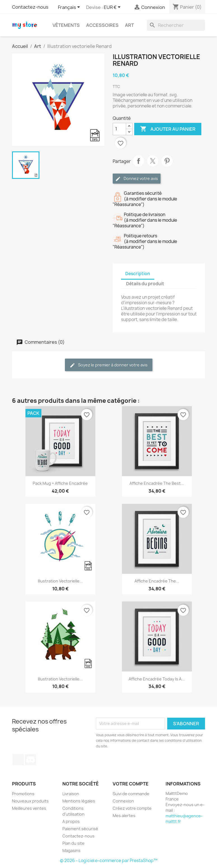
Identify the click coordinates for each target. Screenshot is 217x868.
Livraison (71, 794)
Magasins (71, 851)
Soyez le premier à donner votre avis (109, 365)
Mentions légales (79, 801)
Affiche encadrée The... (157, 581)
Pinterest (167, 161)
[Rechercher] (176, 25)
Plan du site (73, 843)
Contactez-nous (30, 7)
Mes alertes (124, 816)
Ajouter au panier (168, 129)
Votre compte (131, 784)
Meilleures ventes (29, 808)
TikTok (18, 760)
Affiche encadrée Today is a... (157, 679)
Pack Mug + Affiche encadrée (60, 483)
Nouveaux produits (30, 801)
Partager (138, 161)
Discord (30, 760)
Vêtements (66, 25)
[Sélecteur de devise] (113, 8)
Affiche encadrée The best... (157, 483)
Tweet (153, 161)
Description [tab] (138, 274)
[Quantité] (119, 129)
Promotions (23, 794)
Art (129, 25)
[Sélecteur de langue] (70, 8)
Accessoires (102, 25)
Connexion (123, 801)
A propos (71, 821)
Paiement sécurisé (80, 829)
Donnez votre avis (137, 179)
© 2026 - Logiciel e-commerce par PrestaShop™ (109, 861)
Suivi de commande (131, 794)
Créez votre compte (132, 808)
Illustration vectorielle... (60, 581)
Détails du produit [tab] (145, 284)
